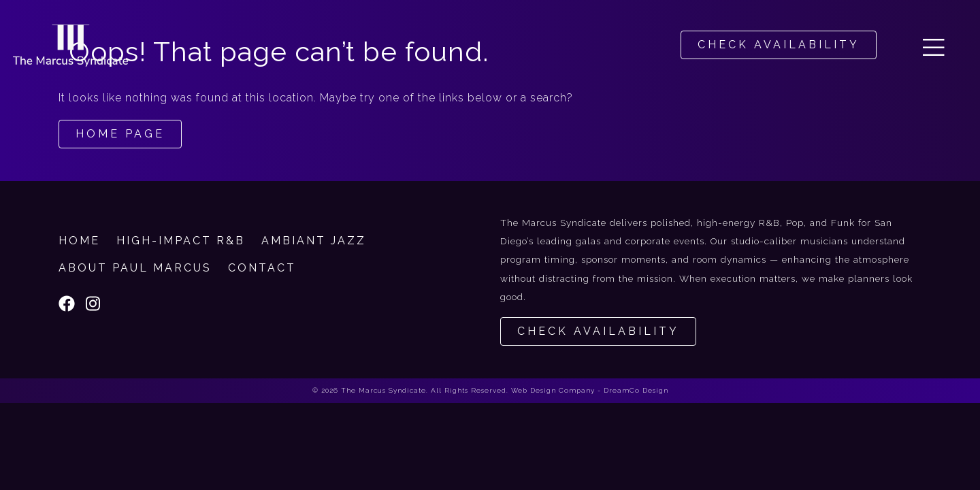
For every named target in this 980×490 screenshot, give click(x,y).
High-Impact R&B (181, 241)
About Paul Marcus (135, 268)
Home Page (120, 134)
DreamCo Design (636, 390)
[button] (934, 45)
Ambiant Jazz (314, 241)
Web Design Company (553, 390)
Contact (262, 268)
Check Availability (598, 331)
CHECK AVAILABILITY (779, 45)
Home (79, 241)
